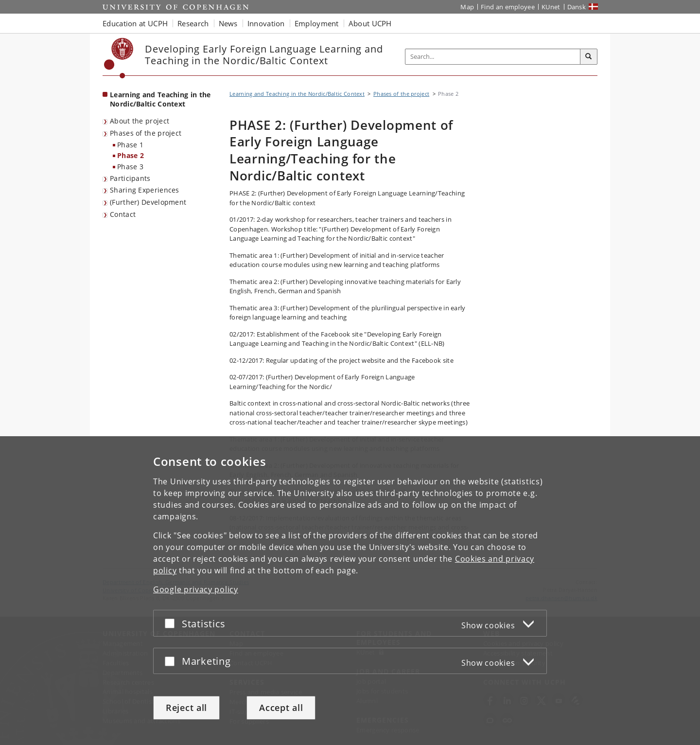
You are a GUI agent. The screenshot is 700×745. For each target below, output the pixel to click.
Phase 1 (130, 145)
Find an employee (508, 7)
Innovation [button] (266, 23)
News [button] (228, 23)
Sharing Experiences (145, 190)
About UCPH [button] (370, 23)
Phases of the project (146, 133)
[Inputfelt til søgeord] (493, 57)
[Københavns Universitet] (119, 58)
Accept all (281, 708)
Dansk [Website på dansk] (577, 7)
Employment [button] (317, 23)
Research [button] (193, 23)
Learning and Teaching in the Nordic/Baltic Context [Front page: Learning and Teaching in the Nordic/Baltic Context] (160, 99)
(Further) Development (148, 202)
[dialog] (350, 591)
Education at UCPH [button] (135, 23)
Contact (123, 214)
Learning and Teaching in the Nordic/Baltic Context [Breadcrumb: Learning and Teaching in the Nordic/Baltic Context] (297, 94)
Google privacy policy (196, 589)
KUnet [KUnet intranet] (551, 7)
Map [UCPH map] (467, 7)
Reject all (186, 708)
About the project (140, 121)
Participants (130, 178)
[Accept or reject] (172, 623)
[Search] (589, 57)
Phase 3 (130, 167)
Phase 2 (131, 155)
